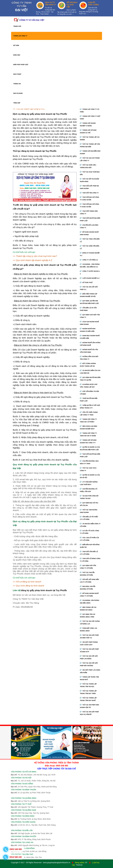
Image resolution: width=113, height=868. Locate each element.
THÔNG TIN (17, 84)
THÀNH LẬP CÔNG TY (20, 36)
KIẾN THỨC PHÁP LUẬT (21, 65)
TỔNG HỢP (17, 103)
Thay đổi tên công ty (89, 193)
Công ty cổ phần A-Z (89, 260)
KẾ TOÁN (16, 45)
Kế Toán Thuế (86, 282)
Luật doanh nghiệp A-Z (90, 278)
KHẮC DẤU (17, 55)
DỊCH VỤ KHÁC (18, 93)
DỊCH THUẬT (17, 74)
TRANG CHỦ (17, 26)
